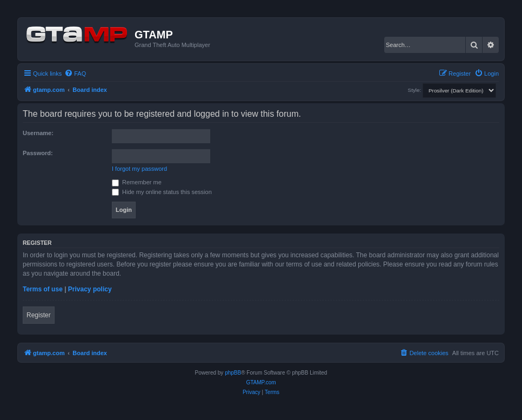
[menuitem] (75, 74)
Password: (38, 153)
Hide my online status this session (162, 192)
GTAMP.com (261, 382)
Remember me (137, 182)
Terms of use (43, 289)
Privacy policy (90, 289)
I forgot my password (139, 169)
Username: (38, 133)
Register (39, 315)
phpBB (233, 373)
